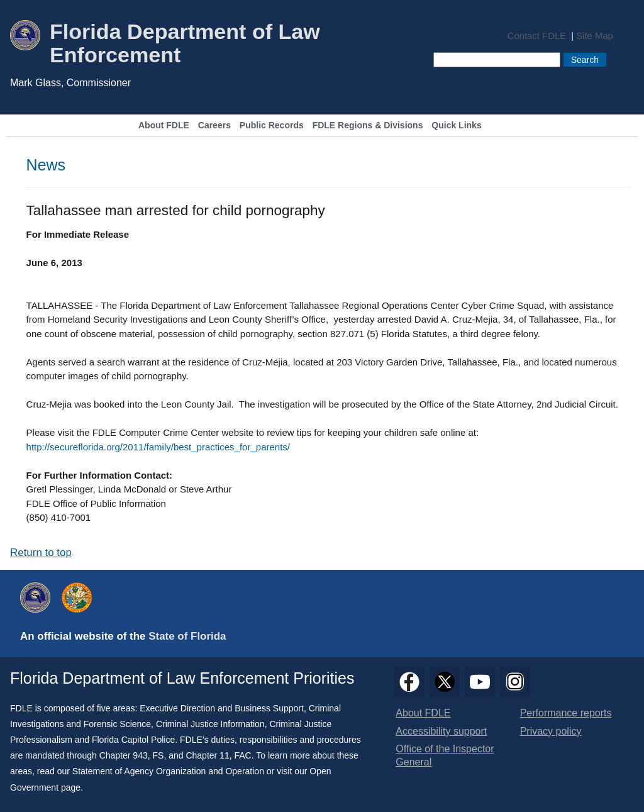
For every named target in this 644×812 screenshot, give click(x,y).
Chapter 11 (207, 755)
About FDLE (164, 125)
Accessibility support (441, 731)
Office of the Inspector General (445, 755)
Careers (214, 125)
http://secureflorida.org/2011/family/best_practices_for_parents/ (158, 447)
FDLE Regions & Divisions (368, 125)
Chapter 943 (124, 755)
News (46, 165)
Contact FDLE (537, 36)
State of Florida (187, 636)
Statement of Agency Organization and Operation (168, 771)
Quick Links (456, 125)
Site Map (595, 36)
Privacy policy (551, 731)
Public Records (272, 125)
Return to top (41, 553)
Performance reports (566, 713)
